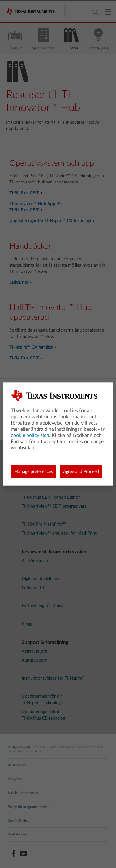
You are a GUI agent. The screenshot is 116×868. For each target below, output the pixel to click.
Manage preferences (34, 472)
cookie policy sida (30, 435)
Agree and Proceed (81, 472)
